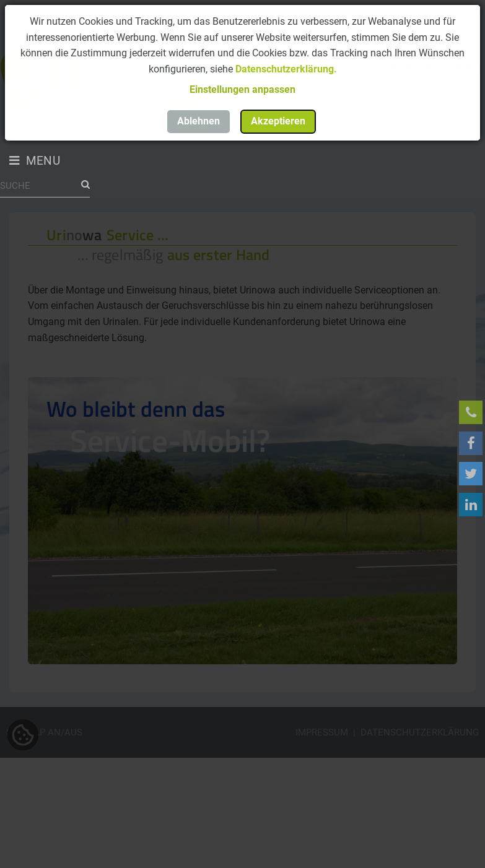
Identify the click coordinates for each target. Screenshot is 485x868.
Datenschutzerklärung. (286, 69)
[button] (242, 90)
